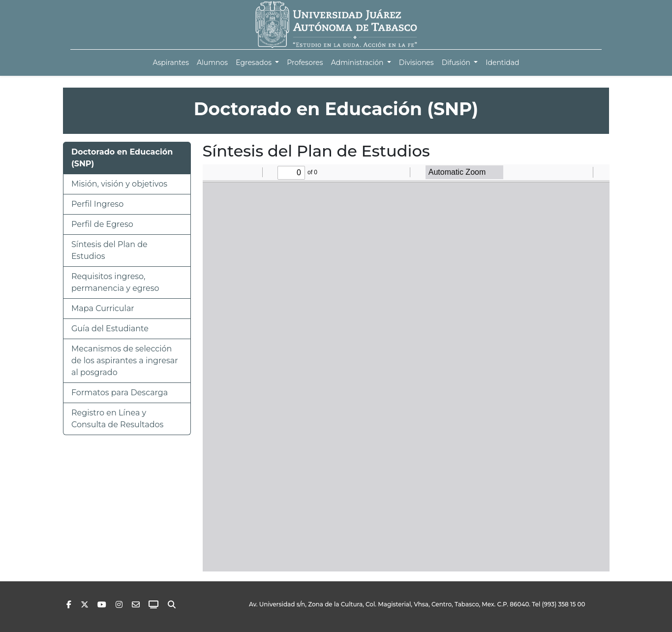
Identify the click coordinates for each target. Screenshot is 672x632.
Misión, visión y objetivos (119, 184)
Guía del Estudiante (110, 329)
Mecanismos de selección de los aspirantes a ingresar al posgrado (125, 361)
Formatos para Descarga (120, 393)
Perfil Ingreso (97, 204)
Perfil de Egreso (102, 224)
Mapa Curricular (103, 308)
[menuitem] (171, 63)
